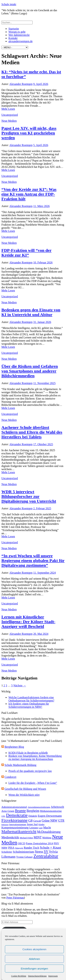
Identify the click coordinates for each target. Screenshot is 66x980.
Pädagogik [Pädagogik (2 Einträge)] (19, 848)
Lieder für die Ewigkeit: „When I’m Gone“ (33, 783)
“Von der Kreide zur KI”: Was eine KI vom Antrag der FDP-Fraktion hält (29, 194)
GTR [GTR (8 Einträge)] (61, 821)
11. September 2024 (45, 573)
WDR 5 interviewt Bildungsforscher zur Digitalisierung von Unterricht (29, 496)
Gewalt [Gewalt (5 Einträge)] (37, 821)
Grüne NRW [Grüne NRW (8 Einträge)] (50, 821)
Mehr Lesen (8, 109)
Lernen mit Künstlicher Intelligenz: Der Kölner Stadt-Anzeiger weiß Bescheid (28, 622)
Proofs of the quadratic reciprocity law (30, 771)
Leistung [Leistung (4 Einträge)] (34, 828)
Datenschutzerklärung (37, 976)
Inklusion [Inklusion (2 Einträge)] (5, 825)
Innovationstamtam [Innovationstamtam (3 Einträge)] (18, 824)
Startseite (14, 29)
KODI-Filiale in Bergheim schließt (28, 753)
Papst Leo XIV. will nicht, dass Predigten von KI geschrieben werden (29, 133)
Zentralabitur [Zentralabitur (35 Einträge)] (46, 856)
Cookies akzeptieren (34, 949)
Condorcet (10, 777)
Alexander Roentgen (21, 84)
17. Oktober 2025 (43, 444)
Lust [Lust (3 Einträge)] (40, 828)
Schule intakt (9, 4)
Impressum (53, 976)
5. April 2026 (41, 145)
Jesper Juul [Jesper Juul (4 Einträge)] (32, 824)
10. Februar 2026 (43, 262)
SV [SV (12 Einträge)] (46, 851)
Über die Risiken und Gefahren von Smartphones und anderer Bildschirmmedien (30, 371)
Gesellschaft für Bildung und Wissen (25, 789)
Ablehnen (34, 959)
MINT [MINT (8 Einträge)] (38, 837)
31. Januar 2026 (42, 322)
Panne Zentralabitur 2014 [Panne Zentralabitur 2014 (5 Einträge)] (40, 843)
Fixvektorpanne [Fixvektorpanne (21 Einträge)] (15, 820)
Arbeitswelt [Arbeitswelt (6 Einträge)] (57, 807)
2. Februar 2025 (42, 508)
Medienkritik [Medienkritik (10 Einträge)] (10, 837)
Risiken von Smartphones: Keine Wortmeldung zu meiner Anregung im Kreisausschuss (35, 757)
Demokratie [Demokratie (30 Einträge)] (17, 815)
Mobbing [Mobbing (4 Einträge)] (47, 838)
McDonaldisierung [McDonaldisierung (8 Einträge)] (49, 832)
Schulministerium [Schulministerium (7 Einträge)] (23, 852)
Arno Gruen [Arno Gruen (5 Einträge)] (8, 811)
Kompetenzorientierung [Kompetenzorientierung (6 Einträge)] (15, 828)
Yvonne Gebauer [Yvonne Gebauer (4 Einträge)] (24, 857)
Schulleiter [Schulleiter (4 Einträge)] (7, 852)
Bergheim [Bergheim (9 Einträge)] (33, 811)
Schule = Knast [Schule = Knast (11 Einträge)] (50, 847)
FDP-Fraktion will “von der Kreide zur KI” (26, 253)
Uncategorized (10, 115)
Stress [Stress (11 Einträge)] (39, 851)
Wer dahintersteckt (19, 35)
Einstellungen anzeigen (34, 969)
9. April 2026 (41, 84)
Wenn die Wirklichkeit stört (24, 795)
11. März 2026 (41, 206)
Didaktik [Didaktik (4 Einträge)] (33, 816)
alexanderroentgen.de (21, 41)
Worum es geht (17, 32)
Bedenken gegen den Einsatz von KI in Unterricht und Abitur (31, 312)
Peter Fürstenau (15, 898)
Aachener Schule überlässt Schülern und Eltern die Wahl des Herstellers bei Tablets (32, 432)
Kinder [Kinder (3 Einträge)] (41, 824)
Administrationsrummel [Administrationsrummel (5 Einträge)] (14, 807)
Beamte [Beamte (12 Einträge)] (20, 811)
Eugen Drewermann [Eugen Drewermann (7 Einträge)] (50, 816)
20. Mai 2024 (41, 634)
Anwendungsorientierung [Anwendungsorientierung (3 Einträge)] (39, 807)
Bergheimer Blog (14, 747)
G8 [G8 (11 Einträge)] (30, 820)
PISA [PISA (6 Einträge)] (11, 848)
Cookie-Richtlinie (19, 976)
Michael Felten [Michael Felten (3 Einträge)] (26, 838)
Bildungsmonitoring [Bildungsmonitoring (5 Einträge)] (51, 811)
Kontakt (13, 38)
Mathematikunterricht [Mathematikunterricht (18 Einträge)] (19, 832)
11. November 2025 (44, 383)
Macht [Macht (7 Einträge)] (47, 828)
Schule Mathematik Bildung (20, 765)
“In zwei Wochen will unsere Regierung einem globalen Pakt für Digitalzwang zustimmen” (33, 561)
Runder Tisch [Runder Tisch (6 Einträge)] (31, 848)
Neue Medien (9, 121)
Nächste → (20, 685)
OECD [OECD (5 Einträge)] (22, 843)
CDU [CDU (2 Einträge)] (3, 816)
